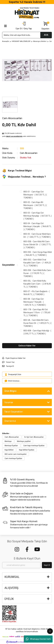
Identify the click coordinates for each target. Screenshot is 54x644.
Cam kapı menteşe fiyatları (34, 446)
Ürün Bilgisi (10, 391)
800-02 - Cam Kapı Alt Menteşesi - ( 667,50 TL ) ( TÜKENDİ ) (35, 205)
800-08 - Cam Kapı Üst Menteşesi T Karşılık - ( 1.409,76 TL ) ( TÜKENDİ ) (35, 302)
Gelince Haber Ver (27, 346)
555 (22, 148)
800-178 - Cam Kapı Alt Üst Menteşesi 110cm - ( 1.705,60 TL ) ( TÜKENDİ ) (37, 313)
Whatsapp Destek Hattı (38, 639)
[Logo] (27, 13)
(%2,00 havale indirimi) (19, 135)
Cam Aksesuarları (12, 437)
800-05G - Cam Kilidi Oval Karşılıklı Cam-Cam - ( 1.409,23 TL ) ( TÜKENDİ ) (37, 263)
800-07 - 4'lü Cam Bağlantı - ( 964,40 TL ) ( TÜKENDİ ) (37, 293)
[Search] (27, 35)
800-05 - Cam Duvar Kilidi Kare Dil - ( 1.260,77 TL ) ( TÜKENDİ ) (37, 235)
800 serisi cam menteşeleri (16, 454)
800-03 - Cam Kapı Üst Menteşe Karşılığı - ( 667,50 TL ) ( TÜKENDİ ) (38, 216)
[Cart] (45, 26)
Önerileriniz (10, 421)
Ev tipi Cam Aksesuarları (34, 437)
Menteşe (8, 441)
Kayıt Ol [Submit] (47, 565)
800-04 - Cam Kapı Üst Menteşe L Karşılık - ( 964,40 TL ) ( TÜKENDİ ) (37, 226)
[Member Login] (24, 26)
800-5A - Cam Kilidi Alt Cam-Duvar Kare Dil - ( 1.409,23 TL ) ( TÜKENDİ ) (38, 323)
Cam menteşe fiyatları (13, 458)
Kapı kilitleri (9, 450)
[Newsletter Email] (21, 565)
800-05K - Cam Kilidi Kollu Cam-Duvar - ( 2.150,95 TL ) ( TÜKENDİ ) (38, 273)
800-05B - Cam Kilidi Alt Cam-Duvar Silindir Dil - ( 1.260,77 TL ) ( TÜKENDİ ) (37, 245)
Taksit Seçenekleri (14, 412)
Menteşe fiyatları (11, 446)
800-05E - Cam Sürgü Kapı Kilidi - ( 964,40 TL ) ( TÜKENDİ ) (38, 254)
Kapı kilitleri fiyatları (27, 450)
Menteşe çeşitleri (24, 441)
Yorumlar (9, 402)
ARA (46, 35)
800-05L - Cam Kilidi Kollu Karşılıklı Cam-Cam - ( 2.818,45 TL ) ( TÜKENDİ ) (37, 284)
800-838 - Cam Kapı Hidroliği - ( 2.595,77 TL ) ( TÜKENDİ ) (37, 332)
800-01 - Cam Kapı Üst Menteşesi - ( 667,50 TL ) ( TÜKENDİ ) (35, 195)
